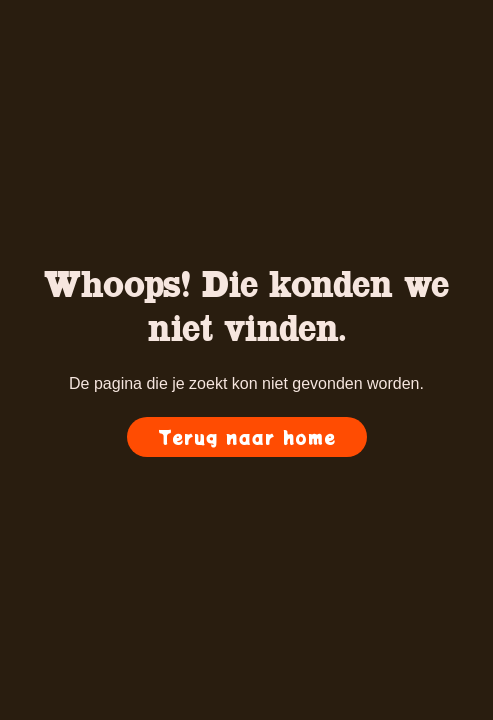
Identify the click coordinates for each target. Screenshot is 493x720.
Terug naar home (247, 437)
